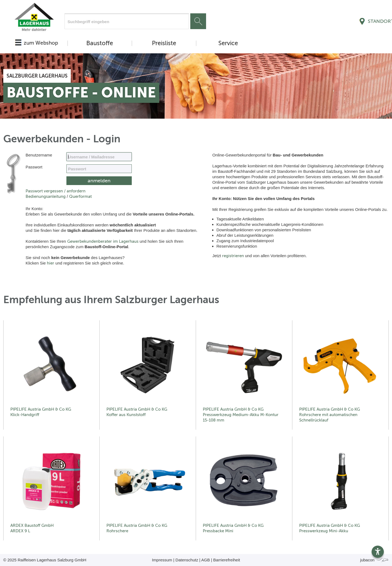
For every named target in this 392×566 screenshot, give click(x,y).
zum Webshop (41, 43)
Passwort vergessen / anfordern (56, 191)
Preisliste (164, 43)
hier (50, 263)
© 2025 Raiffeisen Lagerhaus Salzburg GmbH (45, 560)
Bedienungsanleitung (46, 196)
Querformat (80, 196)
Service (228, 43)
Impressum (162, 560)
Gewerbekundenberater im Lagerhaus (103, 241)
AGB (206, 560)
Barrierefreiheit (226, 560)
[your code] (99, 169)
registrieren (233, 256)
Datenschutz (187, 560)
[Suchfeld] (127, 21)
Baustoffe (100, 43)
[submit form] (99, 181)
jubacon (374, 560)
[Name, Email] (99, 157)
